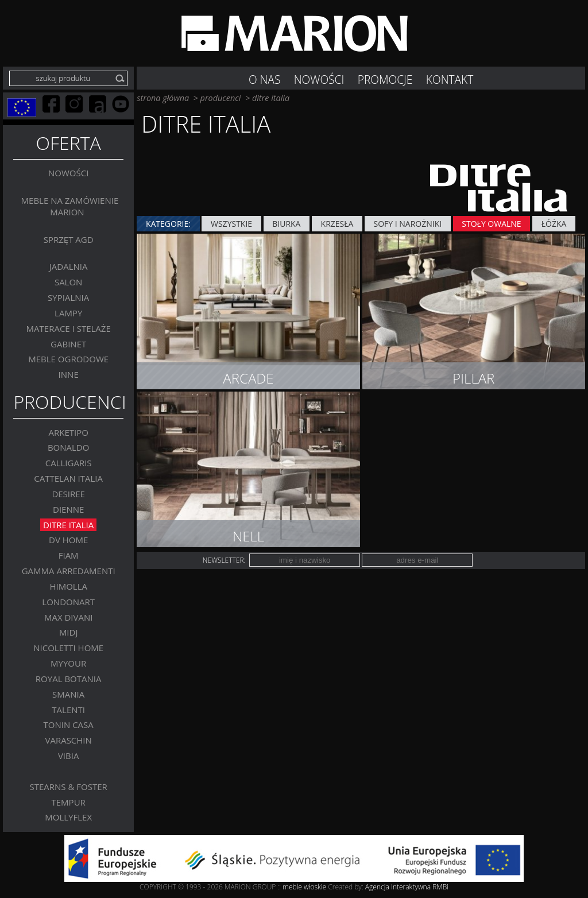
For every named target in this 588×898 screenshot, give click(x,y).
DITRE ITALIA (68, 525)
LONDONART (68, 602)
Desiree (68, 494)
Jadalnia (69, 267)
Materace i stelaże (69, 328)
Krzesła (337, 224)
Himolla (68, 586)
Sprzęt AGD (69, 239)
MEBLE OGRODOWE (68, 359)
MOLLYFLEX (68, 817)
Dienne (68, 509)
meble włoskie (305, 887)
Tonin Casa (69, 725)
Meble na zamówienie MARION (70, 206)
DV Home (68, 540)
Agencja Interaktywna (398, 887)
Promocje (385, 80)
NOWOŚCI (319, 80)
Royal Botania (69, 679)
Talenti (68, 710)
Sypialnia (68, 297)
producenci (221, 98)
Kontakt (450, 80)
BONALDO (69, 448)
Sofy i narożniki (408, 224)
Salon (69, 282)
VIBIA (69, 756)
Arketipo (68, 432)
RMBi (440, 887)
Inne (69, 374)
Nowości (68, 173)
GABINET (68, 344)
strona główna (163, 98)
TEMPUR (69, 802)
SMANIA (68, 694)
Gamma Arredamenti (69, 571)
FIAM (69, 555)
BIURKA (286, 224)
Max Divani (69, 617)
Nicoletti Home (68, 648)
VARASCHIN (68, 740)
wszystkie (231, 224)
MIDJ (69, 633)
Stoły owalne (491, 224)
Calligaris (69, 463)
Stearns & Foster (69, 787)
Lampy (68, 313)
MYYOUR (68, 663)
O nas (264, 80)
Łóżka (554, 224)
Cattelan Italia (68, 478)
